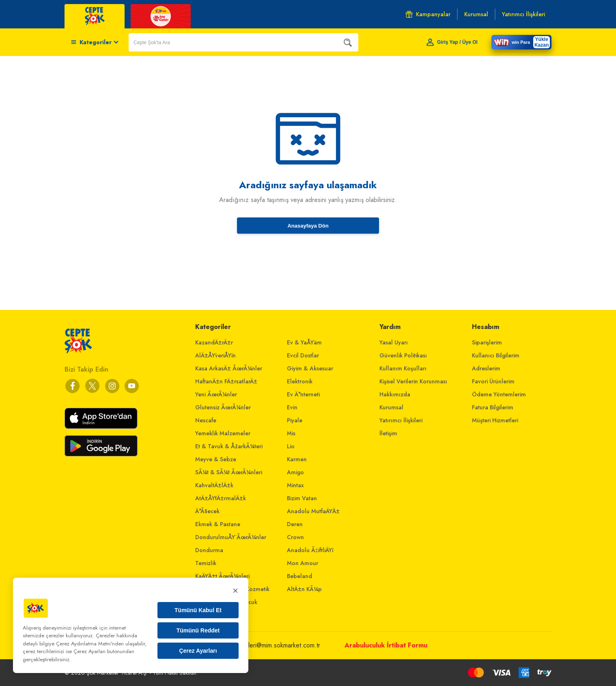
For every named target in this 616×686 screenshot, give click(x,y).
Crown (295, 537)
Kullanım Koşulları (403, 368)
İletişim (388, 433)
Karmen (297, 459)
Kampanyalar (428, 14)
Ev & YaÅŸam (304, 342)
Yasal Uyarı (394, 342)
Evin (292, 407)
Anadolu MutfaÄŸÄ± (313, 511)
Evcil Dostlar (303, 355)
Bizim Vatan (302, 498)
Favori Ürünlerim (493, 381)
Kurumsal (391, 407)
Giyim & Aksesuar (310, 368)
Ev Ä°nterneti (303, 394)
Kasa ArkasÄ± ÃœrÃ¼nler (229, 368)
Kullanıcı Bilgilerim (496, 355)
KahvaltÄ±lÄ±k (214, 485)
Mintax (295, 485)
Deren (295, 524)
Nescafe (206, 420)
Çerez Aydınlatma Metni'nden (90, 644)
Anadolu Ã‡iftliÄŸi (310, 550)
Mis (291, 433)
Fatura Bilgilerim (493, 407)
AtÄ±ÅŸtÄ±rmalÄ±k (221, 498)
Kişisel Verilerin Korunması (413, 381)
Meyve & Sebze (216, 459)
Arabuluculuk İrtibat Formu (386, 645)
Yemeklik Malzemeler (223, 433)
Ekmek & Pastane (218, 524)
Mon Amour (303, 563)
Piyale (295, 420)
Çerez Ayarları (198, 651)
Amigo (295, 472)
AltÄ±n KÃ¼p (304, 589)
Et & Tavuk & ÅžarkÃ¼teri (229, 446)
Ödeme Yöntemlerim (499, 394)
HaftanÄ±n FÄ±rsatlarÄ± (226, 381)
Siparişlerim (487, 342)
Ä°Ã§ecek (207, 511)
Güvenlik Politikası (403, 355)
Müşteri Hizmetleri (495, 420)
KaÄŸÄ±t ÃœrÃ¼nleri (222, 576)
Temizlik (206, 563)
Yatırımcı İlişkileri (401, 420)
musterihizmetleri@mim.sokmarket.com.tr (266, 645)
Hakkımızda (395, 394)
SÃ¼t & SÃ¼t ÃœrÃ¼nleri (229, 472)
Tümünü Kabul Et (198, 610)
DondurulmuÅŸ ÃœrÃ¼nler (231, 537)
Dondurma (209, 550)
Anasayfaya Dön (308, 226)
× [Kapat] (235, 590)
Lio (291, 446)
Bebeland (299, 576)
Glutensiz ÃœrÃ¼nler (223, 407)
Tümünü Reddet (198, 630)
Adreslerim (486, 368)
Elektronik (300, 381)
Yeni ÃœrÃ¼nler (216, 394)
